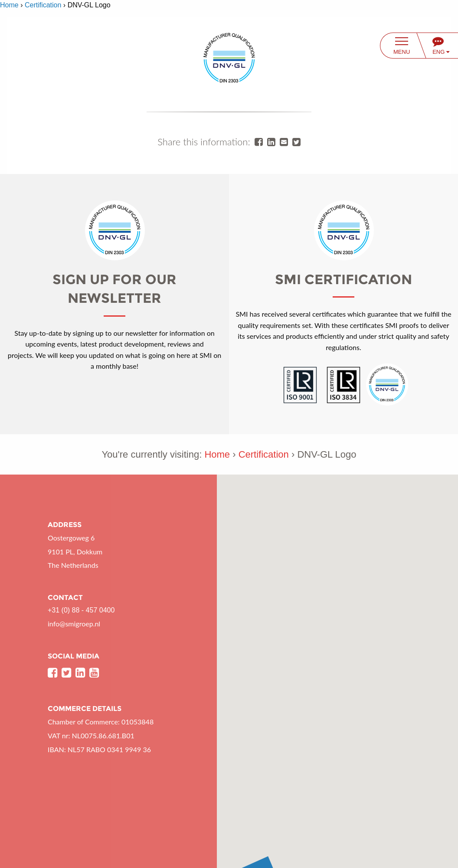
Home (9, 5)
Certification (43, 5)
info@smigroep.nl (74, 624)
